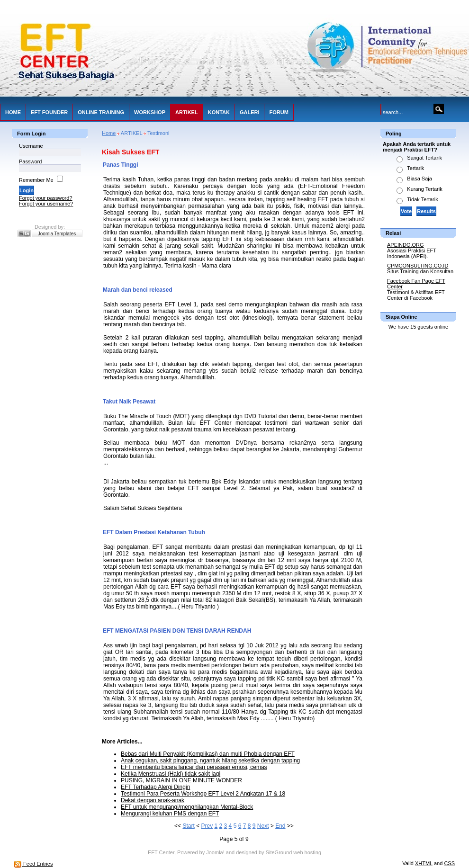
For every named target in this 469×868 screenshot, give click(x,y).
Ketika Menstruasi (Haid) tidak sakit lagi (171, 774)
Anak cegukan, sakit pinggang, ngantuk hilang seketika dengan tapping (210, 761)
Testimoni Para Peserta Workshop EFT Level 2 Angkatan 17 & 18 (203, 794)
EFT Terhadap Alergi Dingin (155, 787)
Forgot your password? (46, 198)
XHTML (424, 863)
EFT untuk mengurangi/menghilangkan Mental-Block (187, 807)
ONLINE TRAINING (101, 112)
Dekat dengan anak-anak (153, 800)
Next (263, 826)
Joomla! (215, 852)
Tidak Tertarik (422, 199)
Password (30, 161)
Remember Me (36, 180)
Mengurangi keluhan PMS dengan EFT (170, 814)
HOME (13, 112)
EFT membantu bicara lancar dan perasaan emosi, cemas (194, 767)
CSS (449, 863)
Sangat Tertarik (424, 158)
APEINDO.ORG (406, 245)
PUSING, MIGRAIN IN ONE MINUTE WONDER (181, 780)
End (280, 826)
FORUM (279, 112)
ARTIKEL (187, 112)
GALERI (250, 112)
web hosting (307, 852)
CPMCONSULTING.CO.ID (418, 266)
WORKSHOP (150, 112)
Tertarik (415, 168)
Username (31, 146)
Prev (207, 826)
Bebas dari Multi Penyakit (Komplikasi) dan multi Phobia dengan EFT (208, 754)
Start (188, 826)
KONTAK (219, 112)
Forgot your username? (46, 204)
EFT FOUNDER (49, 112)
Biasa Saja (419, 179)
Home (109, 133)
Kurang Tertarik (424, 189)
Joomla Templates (57, 234)
